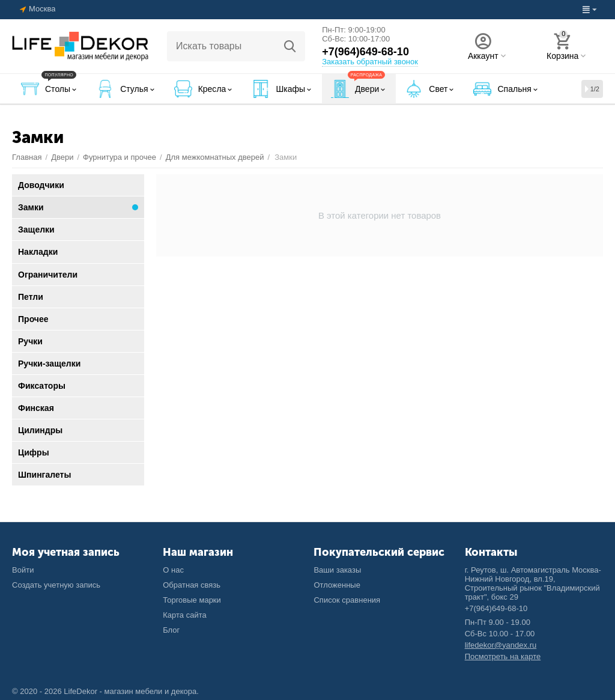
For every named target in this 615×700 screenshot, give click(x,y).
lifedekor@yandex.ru (501, 645)
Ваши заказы (337, 570)
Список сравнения (347, 600)
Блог (171, 630)
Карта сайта (185, 615)
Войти (23, 570)
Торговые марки (192, 600)
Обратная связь (192, 585)
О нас (173, 570)
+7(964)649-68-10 (365, 52)
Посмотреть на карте (503, 656)
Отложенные (337, 585)
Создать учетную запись (56, 585)
